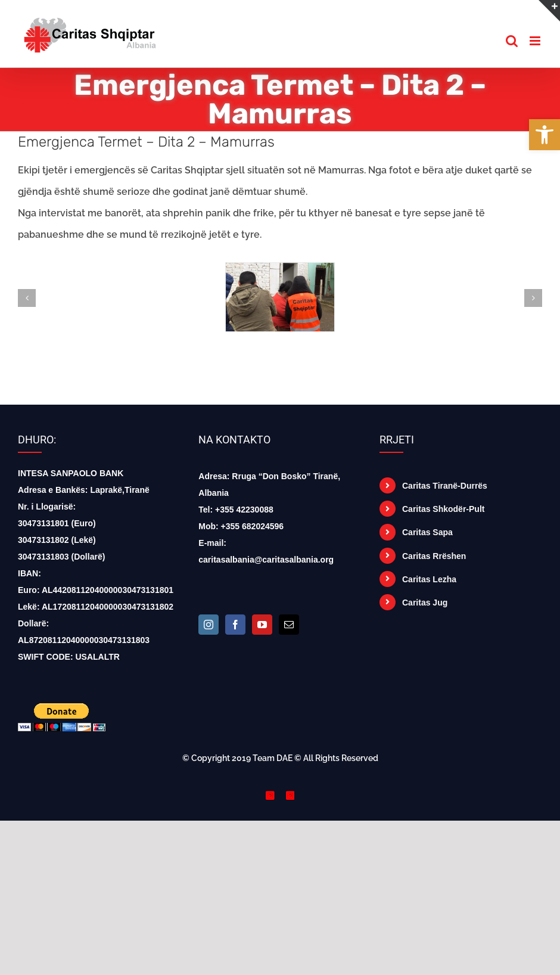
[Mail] (289, 625)
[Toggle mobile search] (512, 41)
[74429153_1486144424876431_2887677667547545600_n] (280, 268)
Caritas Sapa (427, 532)
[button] (545, 135)
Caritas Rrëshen (434, 556)
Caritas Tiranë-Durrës (445, 486)
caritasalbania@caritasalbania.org (266, 560)
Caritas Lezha (429, 579)
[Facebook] (235, 625)
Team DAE (273, 758)
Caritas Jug (425, 603)
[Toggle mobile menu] (536, 41)
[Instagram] (209, 625)
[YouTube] (262, 625)
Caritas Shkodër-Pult (443, 509)
